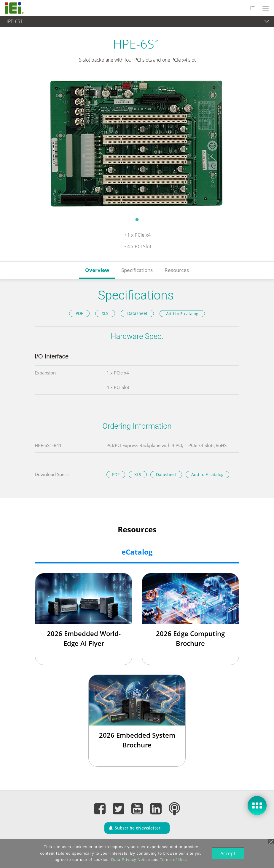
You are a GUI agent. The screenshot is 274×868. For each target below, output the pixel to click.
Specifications (137, 270)
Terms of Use (172, 860)
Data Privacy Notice (130, 860)
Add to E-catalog (182, 314)
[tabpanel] (137, 144)
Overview (97, 270)
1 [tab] (137, 220)
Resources (177, 270)
